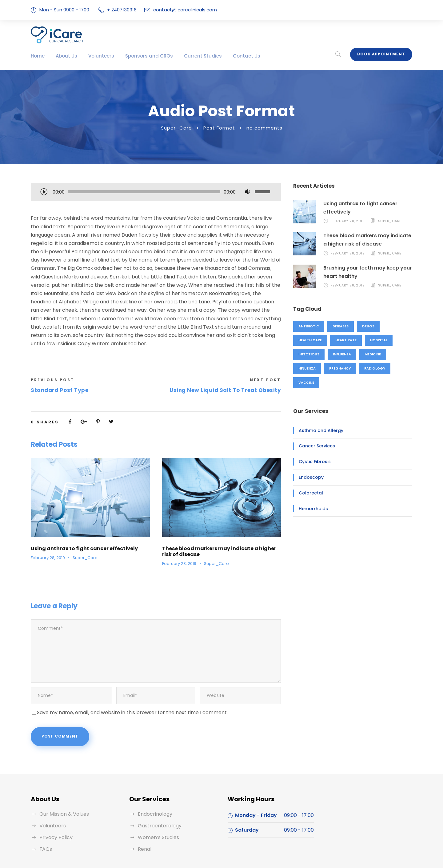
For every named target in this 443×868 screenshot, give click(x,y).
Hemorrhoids (311, 509)
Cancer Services (315, 446)
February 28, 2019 (47, 541)
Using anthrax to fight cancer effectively (78, 532)
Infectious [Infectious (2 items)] (308, 354)
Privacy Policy (55, 806)
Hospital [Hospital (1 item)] (376, 340)
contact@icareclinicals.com (179, 10)
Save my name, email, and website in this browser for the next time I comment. (123, 682)
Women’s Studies (157, 806)
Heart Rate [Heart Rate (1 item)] (344, 340)
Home (37, 56)
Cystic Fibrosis (313, 462)
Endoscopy (309, 477)
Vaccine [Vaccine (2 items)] (306, 382)
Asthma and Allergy (317, 430)
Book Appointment (383, 54)
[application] (156, 192)
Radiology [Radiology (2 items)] (373, 368)
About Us (64, 56)
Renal (144, 817)
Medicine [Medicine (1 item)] (371, 354)
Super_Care (180, 128)
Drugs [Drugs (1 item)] (366, 326)
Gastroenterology (157, 794)
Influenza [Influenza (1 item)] (341, 354)
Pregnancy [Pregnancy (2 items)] (339, 368)
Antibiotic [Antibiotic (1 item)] (308, 326)
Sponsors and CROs (138, 56)
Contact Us (225, 56)
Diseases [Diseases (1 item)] (339, 326)
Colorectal (308, 493)
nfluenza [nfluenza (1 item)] (307, 368)
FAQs (46, 817)
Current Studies (186, 56)
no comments (261, 128)
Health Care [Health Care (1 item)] (310, 340)
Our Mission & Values (63, 782)
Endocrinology (153, 782)
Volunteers (95, 56)
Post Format (220, 128)
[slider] (144, 192)
